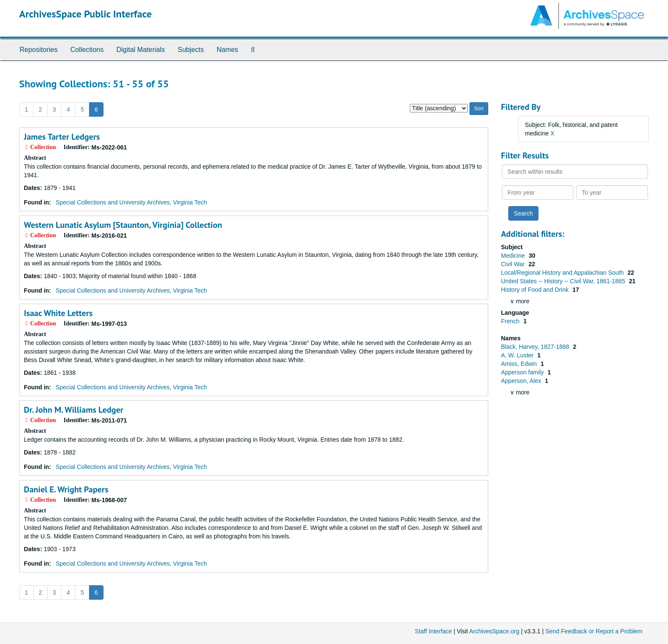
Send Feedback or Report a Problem (594, 631)
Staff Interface (433, 631)
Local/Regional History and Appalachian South (563, 273)
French (511, 321)
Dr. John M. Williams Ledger (73, 410)
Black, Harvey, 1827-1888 (536, 347)
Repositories (39, 50)
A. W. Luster (518, 355)
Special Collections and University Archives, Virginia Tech (131, 202)
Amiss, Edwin (520, 364)
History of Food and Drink (536, 290)
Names (227, 50)
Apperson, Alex (522, 381)
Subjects (191, 50)
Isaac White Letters (58, 313)
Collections (87, 50)
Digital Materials (141, 50)
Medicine (514, 256)
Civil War (514, 264)
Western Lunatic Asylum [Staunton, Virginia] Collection (123, 225)
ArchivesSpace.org (494, 631)
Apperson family (523, 372)
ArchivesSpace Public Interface (85, 14)
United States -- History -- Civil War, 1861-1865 (564, 281)
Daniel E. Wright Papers (66, 489)
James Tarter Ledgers (62, 137)
